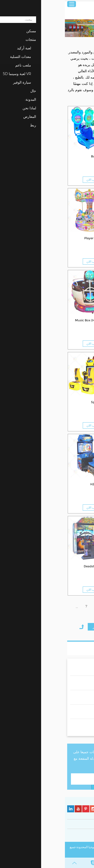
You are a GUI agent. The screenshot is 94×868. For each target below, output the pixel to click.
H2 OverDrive (35, 484)
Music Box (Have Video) (28, 320)
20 (56, 616)
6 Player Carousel (32, 238)
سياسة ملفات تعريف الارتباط (49, 836)
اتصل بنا (47, 779)
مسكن (88, 42)
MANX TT (83, 566)
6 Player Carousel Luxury (71, 320)
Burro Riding (36, 156)
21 (47, 616)
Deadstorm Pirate (32, 566)
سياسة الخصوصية (81, 836)
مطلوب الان (74, 180)
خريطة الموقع (59, 853)
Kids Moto (82, 156)
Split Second (36, 402)
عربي (87, 4)
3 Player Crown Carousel (71, 238)
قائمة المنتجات (74, 648)
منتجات (76, 42)
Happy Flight (80, 402)
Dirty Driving (80, 484)
